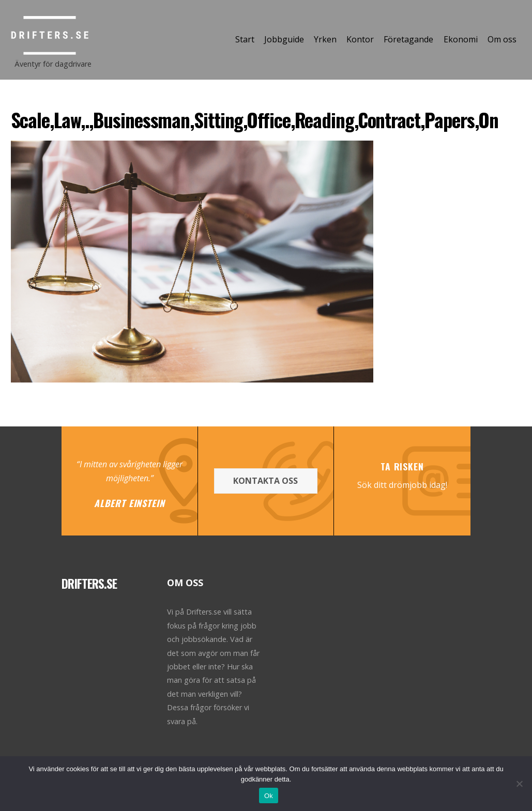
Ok (269, 796)
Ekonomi (461, 39)
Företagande (408, 39)
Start (245, 39)
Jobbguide (284, 39)
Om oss (502, 39)
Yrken (325, 39)
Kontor (360, 39)
